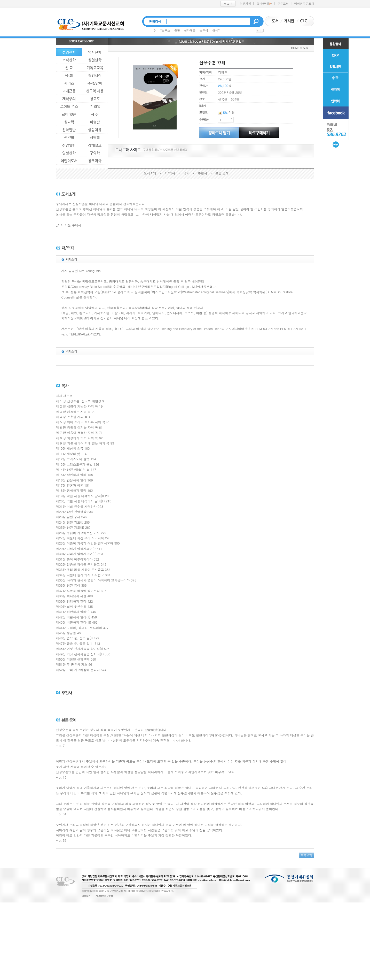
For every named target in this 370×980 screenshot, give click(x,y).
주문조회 (283, 3)
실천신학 (95, 60)
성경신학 (69, 52)
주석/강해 (95, 83)
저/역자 (170, 173)
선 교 (69, 68)
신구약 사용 (95, 91)
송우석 (204, 30)
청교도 (95, 99)
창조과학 (95, 161)
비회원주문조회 (304, 3)
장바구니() (264, 3)
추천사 (202, 173)
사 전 (95, 114)
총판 (177, 30)
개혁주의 (69, 99)
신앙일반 (69, 145)
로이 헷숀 (69, 114)
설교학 (69, 122)
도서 (306, 48)
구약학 (95, 153)
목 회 (69, 75)
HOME (295, 48)
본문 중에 (222, 173)
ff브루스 (165, 30)
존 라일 (95, 106)
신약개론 (190, 30)
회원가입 (245, 3)
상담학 (95, 137)
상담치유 (95, 130)
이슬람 (95, 122)
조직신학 (69, 60)
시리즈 (69, 83)
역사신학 (95, 52)
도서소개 (150, 173)
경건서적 (95, 75)
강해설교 (95, 145)
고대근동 (69, 91)
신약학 (69, 137)
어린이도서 (69, 161)
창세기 (217, 30)
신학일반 (69, 130)
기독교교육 (95, 68)
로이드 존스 (69, 106)
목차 (186, 173)
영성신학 (69, 153)
